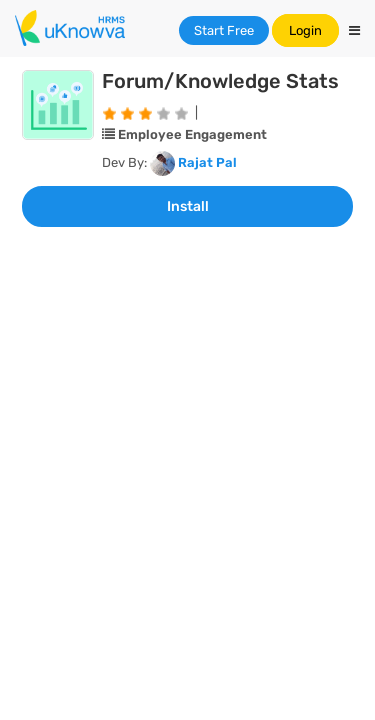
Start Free (224, 30)
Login (305, 30)
